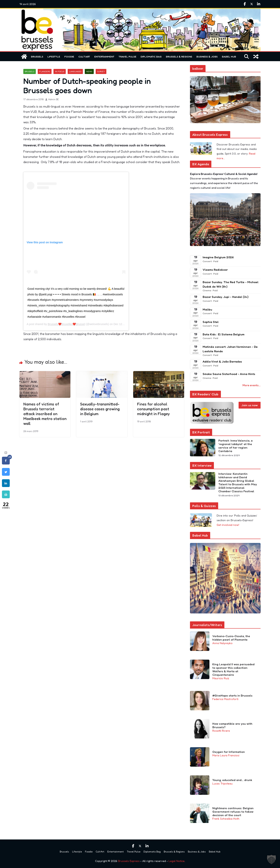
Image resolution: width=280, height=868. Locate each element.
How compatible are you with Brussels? (232, 725)
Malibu (207, 309)
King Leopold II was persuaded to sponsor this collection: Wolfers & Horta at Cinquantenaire (233, 670)
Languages (75, 71)
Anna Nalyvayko (222, 643)
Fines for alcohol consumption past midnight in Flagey (153, 409)
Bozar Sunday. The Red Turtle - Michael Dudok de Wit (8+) (231, 284)
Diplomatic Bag (151, 57)
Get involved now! (228, 525)
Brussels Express (129, 861)
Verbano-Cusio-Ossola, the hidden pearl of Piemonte (231, 638)
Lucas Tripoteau (222, 783)
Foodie (69, 57)
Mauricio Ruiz (221, 678)
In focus (60, 71)
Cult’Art (84, 57)
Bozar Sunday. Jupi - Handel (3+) (225, 297)
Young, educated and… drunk (232, 780)
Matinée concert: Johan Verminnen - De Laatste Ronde (230, 349)
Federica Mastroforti (225, 699)
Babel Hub (229, 57)
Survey (101, 71)
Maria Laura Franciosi (226, 755)
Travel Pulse (127, 57)
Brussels (37, 57)
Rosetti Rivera (221, 731)
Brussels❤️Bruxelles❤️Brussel (66, 324)
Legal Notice (177, 861)
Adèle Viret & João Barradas (222, 361)
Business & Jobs (207, 57)
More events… (252, 385)
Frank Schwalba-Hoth (226, 819)
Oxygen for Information (229, 752)
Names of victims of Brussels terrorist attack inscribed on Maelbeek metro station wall (45, 413)
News (89, 71)
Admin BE (53, 99)
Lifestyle (54, 57)
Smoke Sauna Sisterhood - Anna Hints (229, 374)
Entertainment (104, 57)
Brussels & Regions (179, 57)
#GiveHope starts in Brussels (232, 696)
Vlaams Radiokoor (215, 270)
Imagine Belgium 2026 (218, 257)
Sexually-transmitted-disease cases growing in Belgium (100, 409)
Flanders (45, 71)
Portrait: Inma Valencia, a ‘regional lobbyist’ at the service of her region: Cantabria (235, 446)
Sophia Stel (211, 322)
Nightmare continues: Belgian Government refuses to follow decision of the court (233, 812)
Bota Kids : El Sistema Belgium (224, 334)
